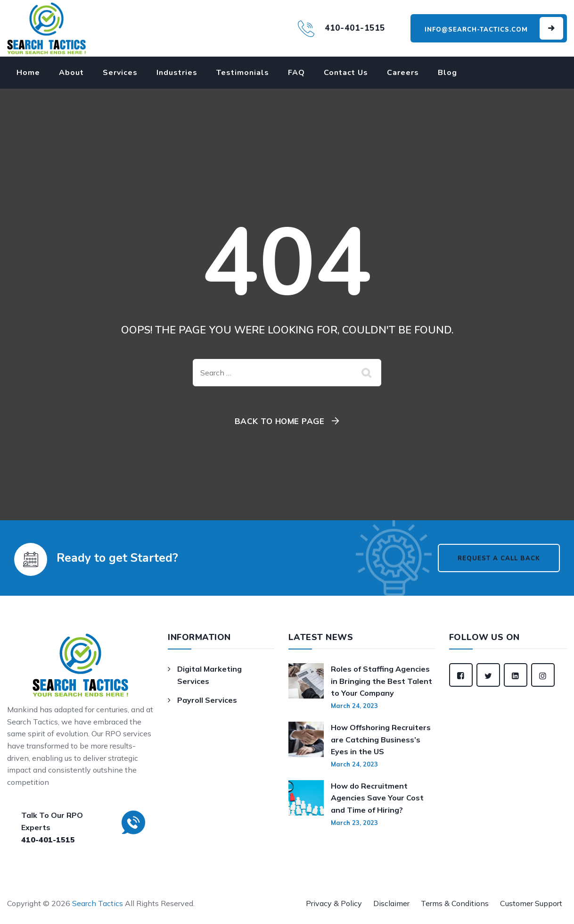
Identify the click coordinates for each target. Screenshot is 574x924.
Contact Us (346, 73)
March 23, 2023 (354, 823)
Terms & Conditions (455, 903)
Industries (177, 73)
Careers (403, 73)
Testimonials (243, 73)
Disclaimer (391, 903)
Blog (447, 73)
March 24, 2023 (354, 706)
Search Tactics (98, 903)
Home (28, 73)
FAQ (296, 73)
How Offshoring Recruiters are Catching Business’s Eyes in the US (381, 739)
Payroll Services (207, 700)
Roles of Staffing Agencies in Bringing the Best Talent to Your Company (381, 681)
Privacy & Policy (334, 903)
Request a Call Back (499, 558)
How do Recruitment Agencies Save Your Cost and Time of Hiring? (377, 798)
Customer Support (531, 903)
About (71, 73)
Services (120, 73)
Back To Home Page (280, 421)
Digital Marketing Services (209, 675)
